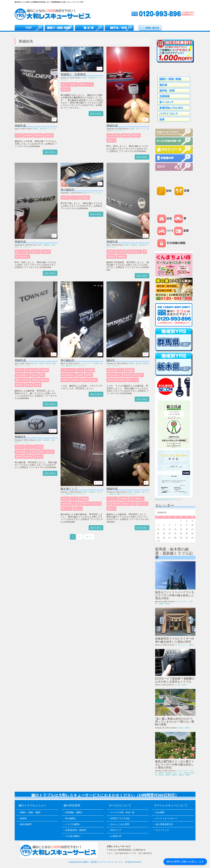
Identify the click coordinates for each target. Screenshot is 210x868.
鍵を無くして (69, 489)
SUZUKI (65, 198)
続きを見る (50, 152)
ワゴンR (75, 198)
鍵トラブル (141, 129)
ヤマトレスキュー (118, 131)
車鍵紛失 (49, 135)
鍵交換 (187, 773)
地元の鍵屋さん (134, 252)
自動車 (35, 129)
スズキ (120, 370)
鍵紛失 (85, 193)
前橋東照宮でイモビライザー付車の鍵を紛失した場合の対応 (175, 640)
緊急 (42, 375)
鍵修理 (168, 775)
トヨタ (19, 135)
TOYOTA (20, 370)
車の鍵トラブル (86, 84)
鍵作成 (42, 129)
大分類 (177, 685)
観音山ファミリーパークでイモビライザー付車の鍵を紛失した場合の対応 (175, 595)
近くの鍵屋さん (22, 257)
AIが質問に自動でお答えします (185, 862)
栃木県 (35, 375)
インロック (112, 499)
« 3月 (158, 541)
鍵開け (119, 494)
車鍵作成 (20, 126)
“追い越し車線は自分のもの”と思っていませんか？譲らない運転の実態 (175, 722)
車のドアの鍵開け (69, 84)
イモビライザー (86, 363)
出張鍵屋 (28, 135)
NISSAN (111, 252)
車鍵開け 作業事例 (73, 74)
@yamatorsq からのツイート (169, 499)
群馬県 (35, 380)
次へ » (89, 537)
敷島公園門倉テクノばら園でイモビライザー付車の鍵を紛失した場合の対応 (175, 765)
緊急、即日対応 (22, 252)
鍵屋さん (111, 140)
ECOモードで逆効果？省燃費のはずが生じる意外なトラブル (175, 680)
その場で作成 (113, 135)
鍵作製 (161, 775)
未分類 (35, 363)
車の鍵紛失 (68, 190)
